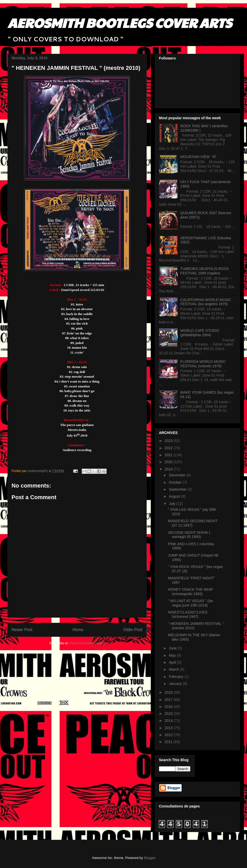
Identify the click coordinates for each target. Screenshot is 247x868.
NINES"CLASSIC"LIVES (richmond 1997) (188, 614)
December (178, 475)
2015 (169, 714)
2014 (169, 721)
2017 (169, 700)
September (178, 489)
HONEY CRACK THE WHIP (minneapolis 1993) (190, 592)
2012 (169, 735)
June (173, 648)
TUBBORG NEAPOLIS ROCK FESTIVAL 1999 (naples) (204, 271)
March (174, 669)
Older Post (133, 630)
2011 (169, 742)
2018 (169, 692)
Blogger (149, 858)
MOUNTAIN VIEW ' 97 (198, 157)
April (173, 662)
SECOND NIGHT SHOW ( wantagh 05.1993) (189, 535)
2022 (169, 448)
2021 (169, 455)
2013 (169, 728)
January (176, 684)
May (173, 655)
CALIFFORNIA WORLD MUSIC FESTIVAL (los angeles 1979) (206, 302)
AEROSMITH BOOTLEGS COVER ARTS (120, 23)
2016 (169, 707)
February (177, 677)
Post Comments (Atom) (87, 643)
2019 (169, 469)
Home (78, 630)
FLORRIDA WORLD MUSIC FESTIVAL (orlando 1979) (203, 364)
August (175, 496)
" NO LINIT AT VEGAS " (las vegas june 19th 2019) (190, 603)
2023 (169, 441)
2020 (169, 462)
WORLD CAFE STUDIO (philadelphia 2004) (200, 333)
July (173, 504)
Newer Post (22, 630)
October (176, 482)
